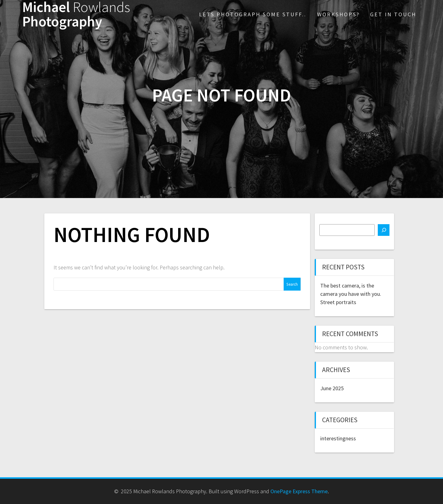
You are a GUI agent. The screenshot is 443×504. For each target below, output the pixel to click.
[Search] (384, 230)
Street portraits (338, 302)
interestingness (338, 438)
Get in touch (393, 14)
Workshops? (338, 14)
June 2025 (332, 388)
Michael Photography (76, 14)
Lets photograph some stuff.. (253, 14)
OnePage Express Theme (299, 491)
